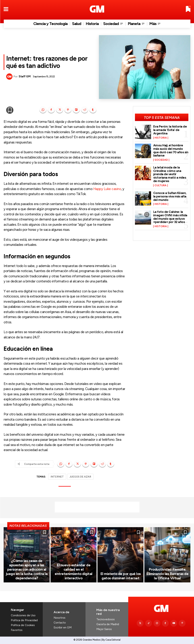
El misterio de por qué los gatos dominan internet (121, 576)
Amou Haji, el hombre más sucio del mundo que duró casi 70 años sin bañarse (171, 150)
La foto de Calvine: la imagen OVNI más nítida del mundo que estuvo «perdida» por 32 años (170, 217)
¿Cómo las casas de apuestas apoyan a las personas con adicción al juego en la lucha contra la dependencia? (27, 569)
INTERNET (57, 477)
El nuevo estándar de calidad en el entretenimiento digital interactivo (74, 572)
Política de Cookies (23, 625)
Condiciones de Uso (23, 615)
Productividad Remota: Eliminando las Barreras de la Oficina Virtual (167, 574)
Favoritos (17, 630)
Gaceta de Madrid (108, 624)
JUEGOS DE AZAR (80, 477)
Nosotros (60, 618)
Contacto (60, 623)
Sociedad (161, 160)
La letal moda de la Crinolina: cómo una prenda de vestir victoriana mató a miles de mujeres (170, 174)
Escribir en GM (63, 628)
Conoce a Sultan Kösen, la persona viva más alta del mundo (170, 196)
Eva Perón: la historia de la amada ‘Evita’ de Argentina (170, 130)
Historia (161, 138)
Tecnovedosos (106, 619)
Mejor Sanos (104, 629)
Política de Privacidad (24, 620)
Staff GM (25, 76)
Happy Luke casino (107, 189)
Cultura (160, 186)
